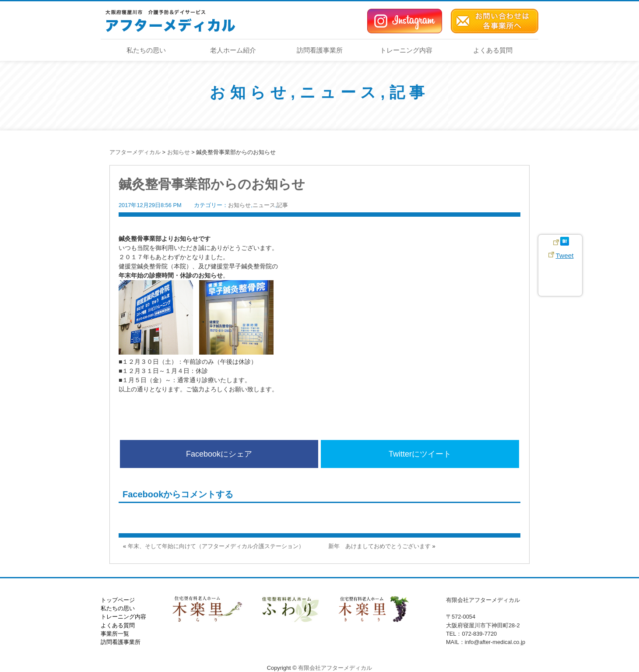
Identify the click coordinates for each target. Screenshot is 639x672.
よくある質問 (493, 50)
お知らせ (250, 92)
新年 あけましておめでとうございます (379, 546)
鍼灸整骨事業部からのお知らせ (212, 184)
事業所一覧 (115, 634)
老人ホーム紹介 (233, 50)
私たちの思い (146, 50)
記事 (409, 92)
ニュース (340, 92)
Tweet (564, 255)
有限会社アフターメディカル (335, 668)
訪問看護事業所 (320, 50)
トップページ (118, 600)
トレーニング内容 (406, 50)
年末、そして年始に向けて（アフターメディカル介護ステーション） (216, 546)
